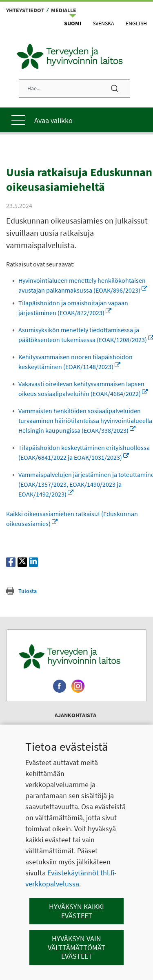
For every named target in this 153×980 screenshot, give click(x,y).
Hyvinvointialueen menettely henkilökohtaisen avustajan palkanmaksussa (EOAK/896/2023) (82, 300)
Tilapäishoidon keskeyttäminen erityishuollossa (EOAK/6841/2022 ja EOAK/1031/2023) (68, 511)
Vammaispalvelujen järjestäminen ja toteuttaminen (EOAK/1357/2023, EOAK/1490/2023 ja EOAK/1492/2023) (73, 548)
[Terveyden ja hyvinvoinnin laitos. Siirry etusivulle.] (76, 720)
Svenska (103, 23)
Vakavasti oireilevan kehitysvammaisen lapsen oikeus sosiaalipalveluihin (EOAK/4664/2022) (81, 423)
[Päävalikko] (76, 120)
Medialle (64, 10)
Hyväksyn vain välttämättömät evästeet (76, 947)
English (136, 23)
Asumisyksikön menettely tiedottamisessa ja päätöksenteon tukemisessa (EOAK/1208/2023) (83, 359)
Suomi (73, 23)
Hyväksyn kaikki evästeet (76, 911)
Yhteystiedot (25, 10)
